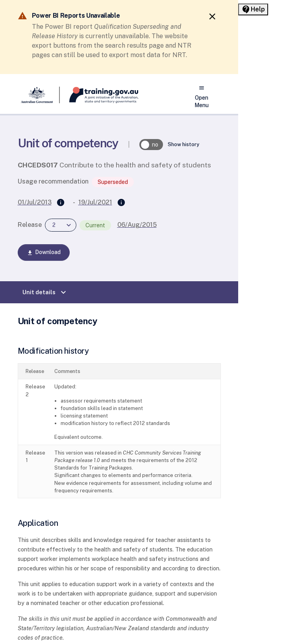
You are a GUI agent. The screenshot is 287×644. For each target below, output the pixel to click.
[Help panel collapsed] (253, 9)
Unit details (45, 292)
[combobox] (61, 225)
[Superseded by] (121, 203)
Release (30, 225)
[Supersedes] (61, 203)
